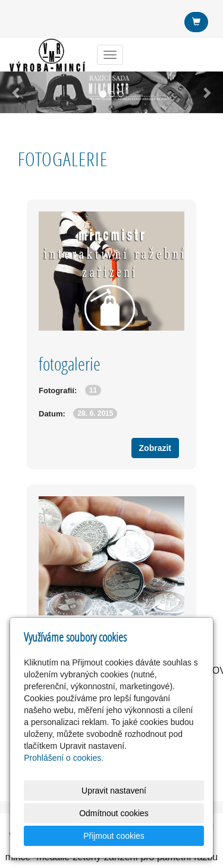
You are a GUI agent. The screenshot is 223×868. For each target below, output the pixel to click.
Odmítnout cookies (114, 813)
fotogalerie (70, 364)
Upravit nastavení (114, 791)
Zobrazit (155, 448)
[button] (17, 92)
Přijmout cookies (114, 836)
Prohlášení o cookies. (64, 758)
